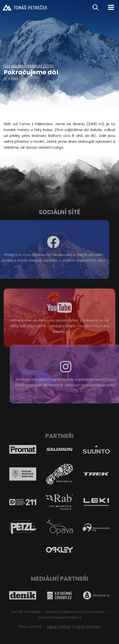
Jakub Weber (59, 627)
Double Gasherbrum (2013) (29, 66)
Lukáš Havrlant (88, 627)
